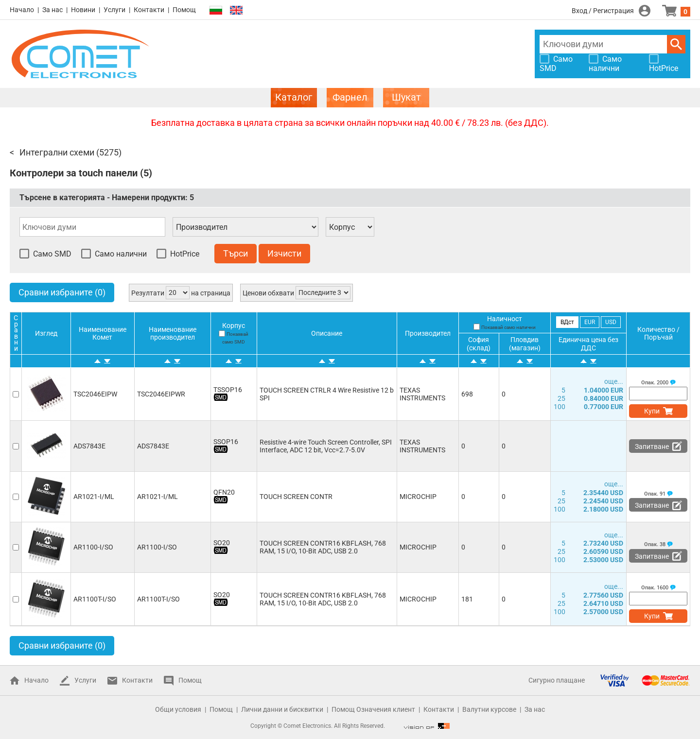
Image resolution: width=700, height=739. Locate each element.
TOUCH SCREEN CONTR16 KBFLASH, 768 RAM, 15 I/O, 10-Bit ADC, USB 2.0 (323, 547)
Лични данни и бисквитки (282, 709)
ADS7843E (89, 446)
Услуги (114, 10)
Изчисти (284, 253)
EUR (590, 322)
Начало (22, 10)
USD (611, 322)
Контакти (149, 10)
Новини (83, 10)
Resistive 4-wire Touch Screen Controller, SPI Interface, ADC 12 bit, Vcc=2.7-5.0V (326, 446)
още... (614, 381)
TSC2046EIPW (95, 394)
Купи (652, 411)
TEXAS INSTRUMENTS (422, 394)
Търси (676, 44)
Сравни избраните (62, 292)
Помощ (184, 10)
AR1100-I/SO (93, 547)
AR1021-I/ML (94, 497)
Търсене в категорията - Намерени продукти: (107, 198)
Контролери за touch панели (74, 173)
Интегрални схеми (57, 152)
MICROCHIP (418, 497)
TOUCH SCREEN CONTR (296, 497)
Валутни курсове (489, 709)
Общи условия (178, 709)
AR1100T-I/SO (95, 599)
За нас (52, 10)
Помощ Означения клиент (373, 709)
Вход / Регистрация (603, 11)
